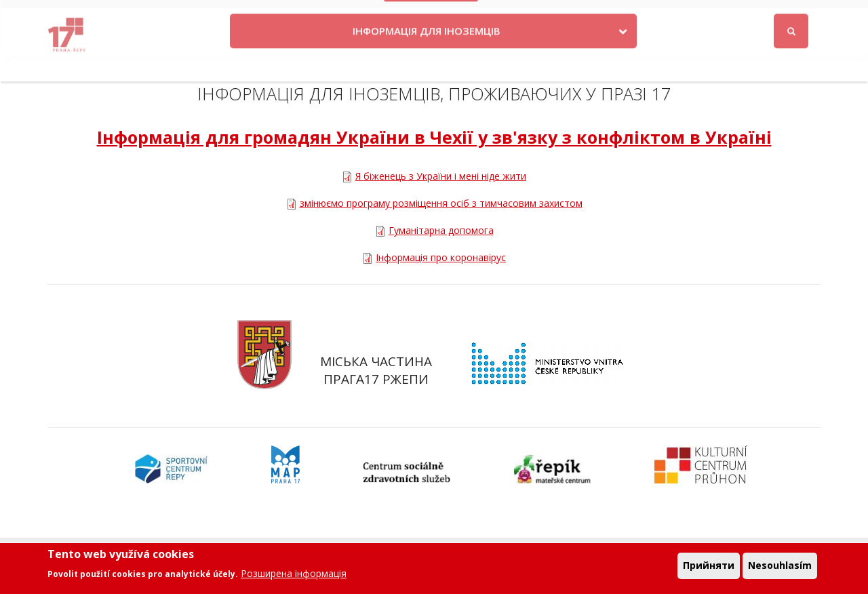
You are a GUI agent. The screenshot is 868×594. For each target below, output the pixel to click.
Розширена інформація (294, 575)
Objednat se (579, 15)
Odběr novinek (656, 15)
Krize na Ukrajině (431, 15)
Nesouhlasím (780, 567)
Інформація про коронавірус (441, 257)
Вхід (808, 16)
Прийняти (709, 567)
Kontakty (515, 15)
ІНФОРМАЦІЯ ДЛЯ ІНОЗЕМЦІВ (427, 56)
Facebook (748, 15)
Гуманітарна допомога (441, 230)
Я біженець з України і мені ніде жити (441, 176)
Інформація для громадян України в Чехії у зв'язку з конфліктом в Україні (434, 137)
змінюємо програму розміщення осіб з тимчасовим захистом (441, 203)
